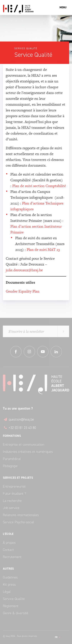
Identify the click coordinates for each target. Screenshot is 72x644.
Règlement (11, 606)
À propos (9, 543)
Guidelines (10, 577)
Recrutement (12, 557)
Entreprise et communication (24, 445)
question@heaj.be (18, 419)
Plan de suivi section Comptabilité (39, 186)
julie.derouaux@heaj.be (24, 270)
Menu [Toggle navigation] (63, 7)
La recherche (12, 501)
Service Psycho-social (19, 522)
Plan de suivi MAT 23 (43, 250)
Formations (12, 436)
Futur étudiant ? (14, 494)
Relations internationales (21, 515)
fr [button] (56, 637)
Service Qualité (14, 599)
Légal (7, 592)
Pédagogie (10, 466)
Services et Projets (18, 478)
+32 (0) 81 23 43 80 (19, 428)
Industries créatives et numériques (28, 452)
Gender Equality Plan (23, 291)
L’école (8, 534)
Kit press (9, 585)
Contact (8, 550)
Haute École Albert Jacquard (36, 9)
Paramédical (12, 459)
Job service (11, 508)
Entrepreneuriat (14, 486)
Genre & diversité (16, 613)
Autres (8, 569)
